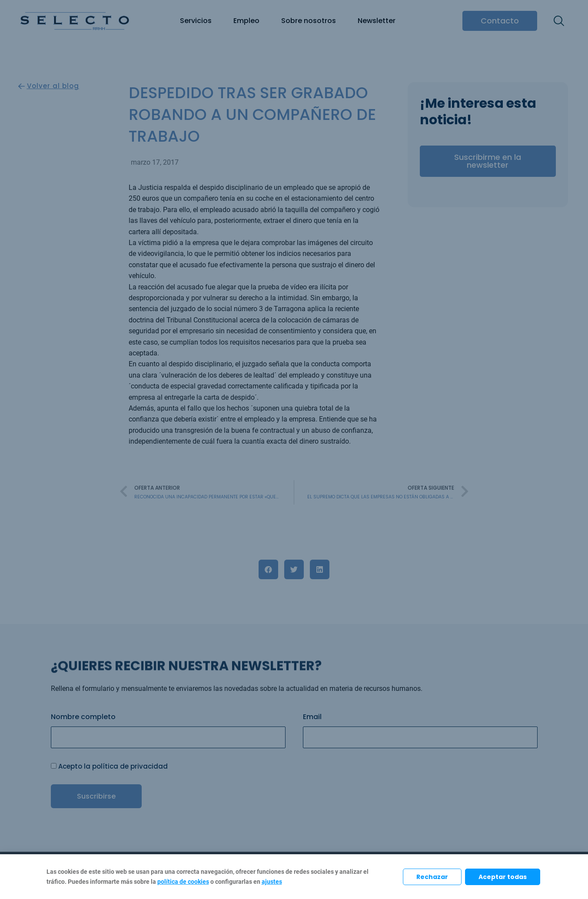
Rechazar (432, 877)
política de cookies (183, 882)
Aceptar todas (503, 877)
